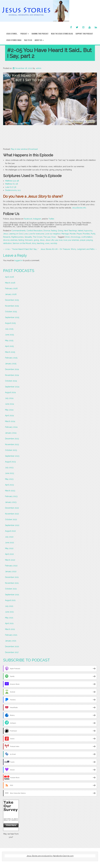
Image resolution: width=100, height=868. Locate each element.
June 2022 (10, 543)
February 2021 (11, 635)
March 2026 (10, 283)
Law (56, 240)
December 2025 (12, 300)
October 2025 (11, 312)
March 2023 (10, 491)
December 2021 (12, 577)
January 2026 (11, 294)
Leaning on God (16, 234)
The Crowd (38, 237)
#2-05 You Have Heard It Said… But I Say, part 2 (49, 53)
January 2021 (11, 641)
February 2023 (11, 496)
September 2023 (12, 456)
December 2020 (12, 646)
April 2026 (10, 277)
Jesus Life (50, 240)
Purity (93, 234)
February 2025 (11, 358)
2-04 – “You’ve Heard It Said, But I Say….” (21, 249)
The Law (47, 237)
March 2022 (10, 560)
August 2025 (10, 323)
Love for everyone (36, 234)
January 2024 (11, 433)
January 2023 (11, 502)
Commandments (19, 231)
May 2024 (9, 410)
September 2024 (12, 387)
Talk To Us (28, 40)
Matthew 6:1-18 (12, 184)
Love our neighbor (53, 234)
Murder (73, 234)
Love (26, 234)
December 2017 (12, 652)
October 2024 (11, 381)
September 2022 (12, 525)
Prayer (79, 234)
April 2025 (9, 346)
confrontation (87, 237)
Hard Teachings (70, 231)
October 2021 (11, 589)
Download (33, 149)
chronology (75, 237)
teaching (41, 243)
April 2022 (9, 554)
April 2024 (9, 416)
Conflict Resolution (35, 231)
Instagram (37, 219)
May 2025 (9, 341)
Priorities (86, 234)
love (61, 240)
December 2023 (12, 439)
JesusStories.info (79, 208)
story (34, 243)
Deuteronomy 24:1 (13, 190)
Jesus (6, 234)
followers (29, 240)
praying (90, 240)
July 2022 (9, 537)
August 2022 (10, 531)
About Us (39, 40)
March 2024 (10, 421)
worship (54, 243)
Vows (54, 237)
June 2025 (9, 335)
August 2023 (10, 462)
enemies (14, 240)
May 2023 (9, 479)
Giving (60, 231)
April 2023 (9, 485)
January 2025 (11, 364)
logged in (18, 260)
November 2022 (12, 514)
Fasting (54, 231)
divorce (6, 240)
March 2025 (10, 352)
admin (39, 68)
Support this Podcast (84, 34)
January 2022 (11, 571)
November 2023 (12, 444)
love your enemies (71, 240)
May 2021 (9, 618)
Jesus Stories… (12, 34)
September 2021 (12, 595)
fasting (21, 240)
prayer (83, 240)
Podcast (25, 34)
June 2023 (10, 473)
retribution (7, 243)
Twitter (51, 219)
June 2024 (10, 404)
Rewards (7, 237)
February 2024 (11, 427)
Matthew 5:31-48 (12, 181)
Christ (67, 237)
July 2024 (9, 398)
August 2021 (10, 600)
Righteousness (18, 237)
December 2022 (12, 508)
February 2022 (11, 566)
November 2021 (12, 583)
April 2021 (9, 623)
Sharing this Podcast (40, 34)
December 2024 (12, 369)
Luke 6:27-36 (11, 187)
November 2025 (12, 306)
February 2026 (11, 288)
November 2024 (12, 375)
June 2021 (9, 612)
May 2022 (9, 548)
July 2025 (9, 329)
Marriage (65, 234)
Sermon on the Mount (22, 243)
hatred (81, 231)
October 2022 (11, 519)
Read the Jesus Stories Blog (62, 34)
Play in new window (19, 149)
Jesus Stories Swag (14, 40)
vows (47, 243)
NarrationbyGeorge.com (63, 856)
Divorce (47, 231)
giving (36, 240)
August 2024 (10, 392)
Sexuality (28, 237)
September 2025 (12, 317)
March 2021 (10, 629)
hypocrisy (88, 231)
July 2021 (9, 606)
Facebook (28, 219)
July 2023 (9, 468)
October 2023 (11, 450)
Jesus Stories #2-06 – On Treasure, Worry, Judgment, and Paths (69, 249)
